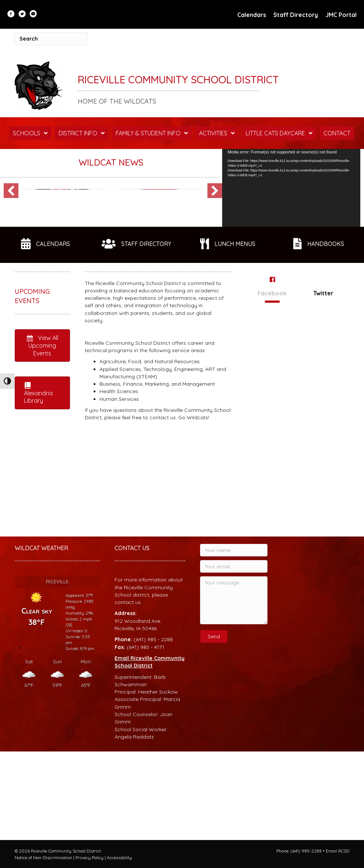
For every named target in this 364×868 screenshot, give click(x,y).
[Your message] (234, 689)
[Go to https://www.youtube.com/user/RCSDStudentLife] (33, 14)
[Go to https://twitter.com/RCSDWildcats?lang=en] (22, 14)
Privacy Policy (90, 857)
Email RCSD (337, 851)
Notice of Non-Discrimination (43, 857)
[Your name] (234, 639)
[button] (11, 250)
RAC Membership (58, 261)
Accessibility (119, 857)
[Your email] (234, 655)
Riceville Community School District (178, 79)
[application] (291, 188)
